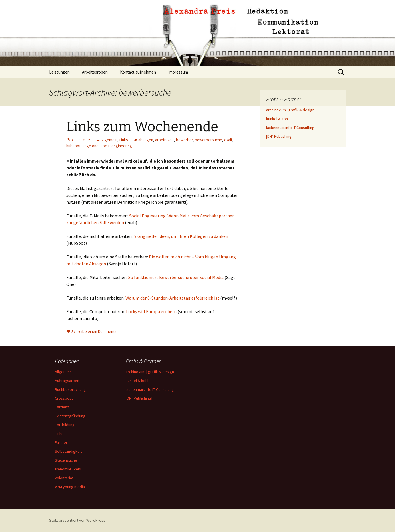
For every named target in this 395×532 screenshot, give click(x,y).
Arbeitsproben (95, 72)
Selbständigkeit (68, 451)
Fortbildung (65, 425)
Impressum (178, 72)
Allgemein (109, 140)
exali (228, 140)
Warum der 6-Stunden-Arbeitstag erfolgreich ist (173, 298)
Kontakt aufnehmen (138, 72)
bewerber (184, 140)
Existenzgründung (70, 416)
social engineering (116, 146)
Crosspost (64, 398)
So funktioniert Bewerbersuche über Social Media (176, 277)
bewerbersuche (208, 140)
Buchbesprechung (70, 389)
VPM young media (70, 487)
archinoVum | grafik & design (290, 110)
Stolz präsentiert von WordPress (77, 520)
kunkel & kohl (277, 119)
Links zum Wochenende (142, 127)
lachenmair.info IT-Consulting (290, 128)
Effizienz (62, 407)
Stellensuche (66, 460)
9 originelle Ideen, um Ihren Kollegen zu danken (181, 236)
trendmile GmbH (69, 469)
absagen (146, 140)
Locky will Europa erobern (151, 311)
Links (124, 140)
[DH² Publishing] (279, 136)
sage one (91, 146)
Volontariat (64, 478)
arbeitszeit (165, 140)
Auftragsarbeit (67, 381)
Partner (61, 442)
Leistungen (59, 72)
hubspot (73, 146)
